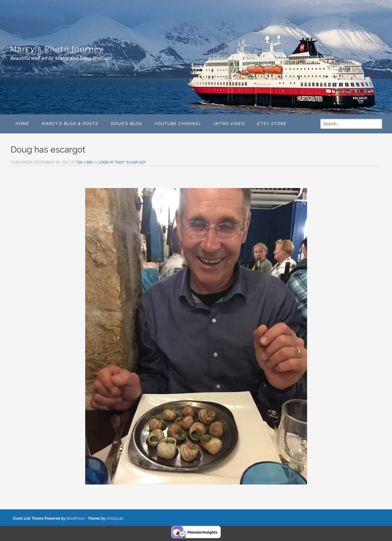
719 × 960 (84, 162)
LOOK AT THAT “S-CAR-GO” (122, 162)
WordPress (75, 518)
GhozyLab (115, 518)
